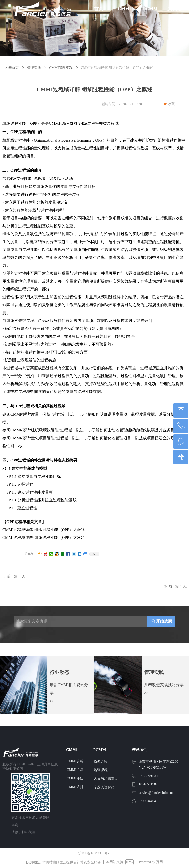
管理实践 (34, 68)
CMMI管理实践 (61, 68)
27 (94, 554)
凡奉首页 (12, 68)
